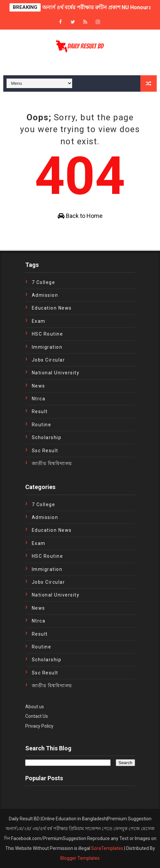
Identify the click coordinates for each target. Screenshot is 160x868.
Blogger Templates (80, 858)
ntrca (39, 399)
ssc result (45, 451)
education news (52, 308)
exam (39, 321)
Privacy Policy (39, 726)
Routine (42, 425)
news (39, 386)
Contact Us (37, 716)
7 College (44, 282)
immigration (47, 347)
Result (40, 411)
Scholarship (47, 437)
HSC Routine (48, 334)
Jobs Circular (49, 360)
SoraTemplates (107, 848)
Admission (45, 295)
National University (56, 373)
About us (35, 707)
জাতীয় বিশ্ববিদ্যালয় (52, 463)
